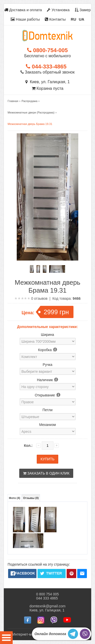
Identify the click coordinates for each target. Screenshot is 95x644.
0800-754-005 (47, 50)
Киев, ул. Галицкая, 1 (48, 82)
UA (82, 19)
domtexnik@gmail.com (48, 606)
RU (73, 19)
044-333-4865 (46, 67)
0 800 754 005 (48, 594)
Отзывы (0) (31, 498)
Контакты (55, 19)
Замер (83, 10)
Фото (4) (14, 498)
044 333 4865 (47, 598)
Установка (58, 10)
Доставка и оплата (23, 10)
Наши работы (25, 19)
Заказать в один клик (46, 473)
